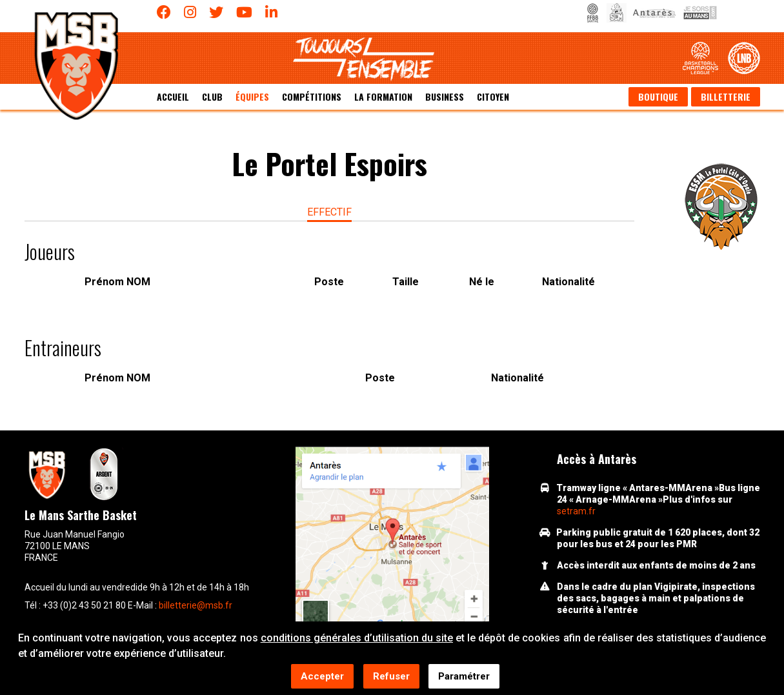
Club (212, 96)
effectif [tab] (329, 212)
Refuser (391, 677)
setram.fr (576, 511)
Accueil (173, 96)
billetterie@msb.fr (196, 605)
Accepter (322, 677)
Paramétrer (464, 677)
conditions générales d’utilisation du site (357, 639)
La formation (383, 96)
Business (445, 96)
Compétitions (312, 96)
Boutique (658, 96)
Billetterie (726, 96)
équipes (252, 96)
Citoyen (493, 96)
